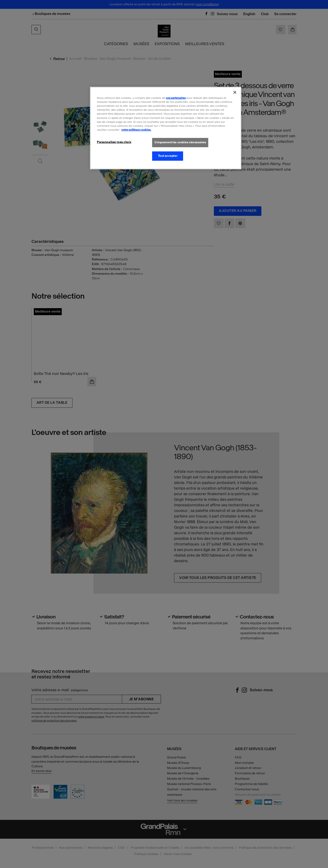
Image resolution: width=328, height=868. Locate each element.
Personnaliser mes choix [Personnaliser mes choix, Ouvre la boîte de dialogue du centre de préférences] (114, 142)
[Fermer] (235, 92)
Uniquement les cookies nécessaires (180, 142)
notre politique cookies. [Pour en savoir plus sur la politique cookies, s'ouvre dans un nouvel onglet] (136, 130)
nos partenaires (176, 98)
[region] (166, 128)
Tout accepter (168, 156)
